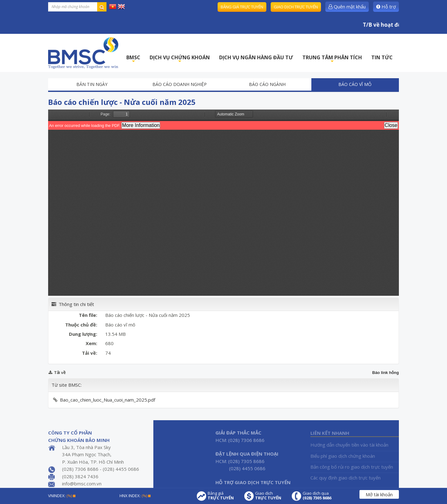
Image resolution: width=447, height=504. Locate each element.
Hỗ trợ (386, 7)
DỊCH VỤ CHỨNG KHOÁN (180, 59)
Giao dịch (268, 496)
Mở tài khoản (379, 494)
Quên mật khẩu (347, 7)
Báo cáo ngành (267, 84)
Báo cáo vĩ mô (355, 84)
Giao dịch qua (317, 496)
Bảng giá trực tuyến (242, 7)
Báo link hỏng (386, 373)
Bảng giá (221, 496)
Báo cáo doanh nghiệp (180, 84)
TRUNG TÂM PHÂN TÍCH (332, 59)
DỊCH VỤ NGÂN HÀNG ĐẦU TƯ (256, 57)
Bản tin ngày (92, 84)
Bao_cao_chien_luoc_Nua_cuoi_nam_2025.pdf (108, 400)
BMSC (133, 59)
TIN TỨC (382, 57)
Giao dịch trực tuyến (296, 7)
